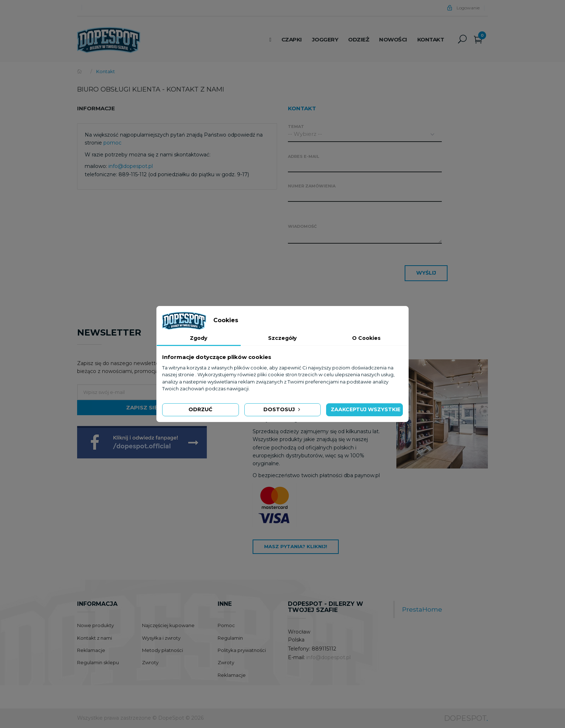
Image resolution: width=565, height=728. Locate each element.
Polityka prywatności (242, 650)
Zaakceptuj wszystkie (366, 409)
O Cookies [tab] (366, 338)
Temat (296, 126)
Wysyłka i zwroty (161, 638)
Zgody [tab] (199, 338)
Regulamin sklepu (98, 662)
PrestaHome (422, 609)
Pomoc (226, 625)
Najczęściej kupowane (168, 625)
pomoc (112, 143)
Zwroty (150, 662)
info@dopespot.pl (131, 166)
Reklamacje (91, 650)
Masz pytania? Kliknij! (296, 546)
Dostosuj (282, 409)
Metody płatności (163, 650)
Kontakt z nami (95, 638)
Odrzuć (200, 409)
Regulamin (230, 638)
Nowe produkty (95, 625)
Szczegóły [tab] (282, 338)
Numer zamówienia (312, 186)
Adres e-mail (304, 156)
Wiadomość (302, 226)
